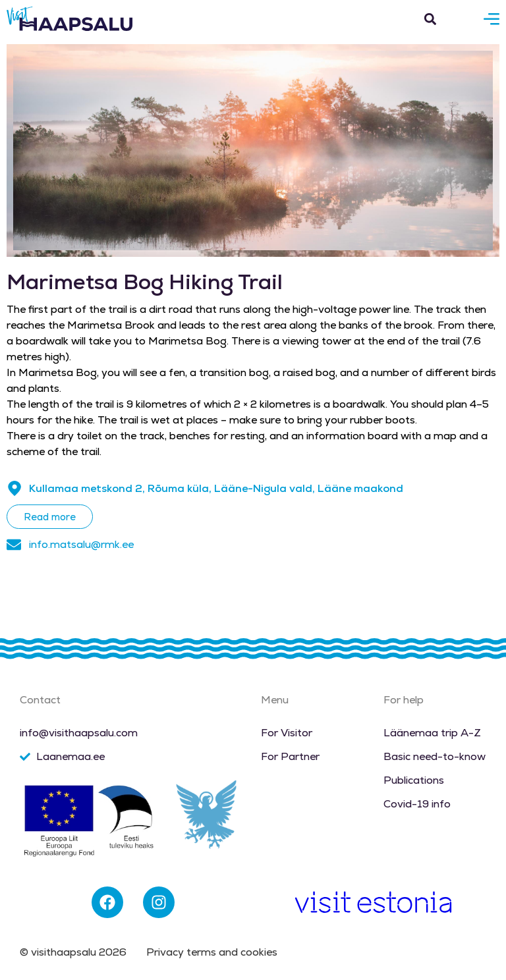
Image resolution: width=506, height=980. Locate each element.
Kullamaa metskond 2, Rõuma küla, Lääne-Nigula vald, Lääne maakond (216, 488)
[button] (430, 19)
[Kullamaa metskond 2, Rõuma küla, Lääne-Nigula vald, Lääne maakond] (14, 489)
